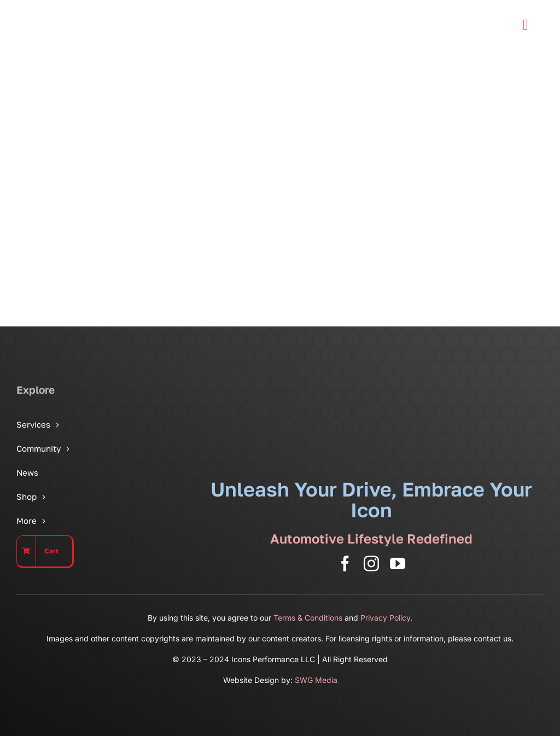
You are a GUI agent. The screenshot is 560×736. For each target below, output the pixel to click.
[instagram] (371, 564)
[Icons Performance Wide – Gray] (85, 11)
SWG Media (316, 680)
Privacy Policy (385, 618)
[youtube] (398, 564)
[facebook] (345, 564)
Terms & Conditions (308, 618)
